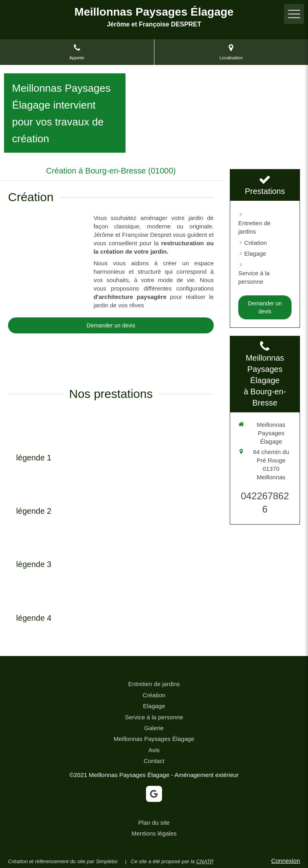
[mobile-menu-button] (294, 14)
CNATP (205, 861)
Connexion (286, 861)
